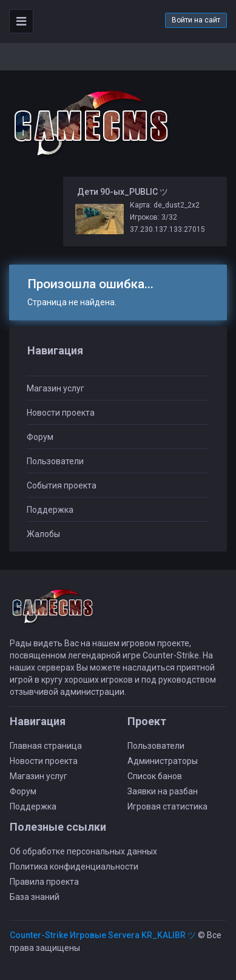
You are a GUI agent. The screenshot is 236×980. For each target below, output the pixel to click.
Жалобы (43, 534)
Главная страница (46, 746)
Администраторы (163, 761)
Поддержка (50, 510)
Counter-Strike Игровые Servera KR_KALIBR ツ (103, 935)
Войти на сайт (196, 20)
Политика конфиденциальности (74, 867)
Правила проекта (44, 882)
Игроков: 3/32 (153, 217)
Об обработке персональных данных (83, 851)
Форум (40, 437)
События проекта (62, 485)
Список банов (155, 776)
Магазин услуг (56, 388)
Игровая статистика (167, 806)
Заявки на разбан (163, 791)
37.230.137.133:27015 (167, 229)
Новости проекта (61, 413)
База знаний (35, 897)
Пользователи (55, 461)
